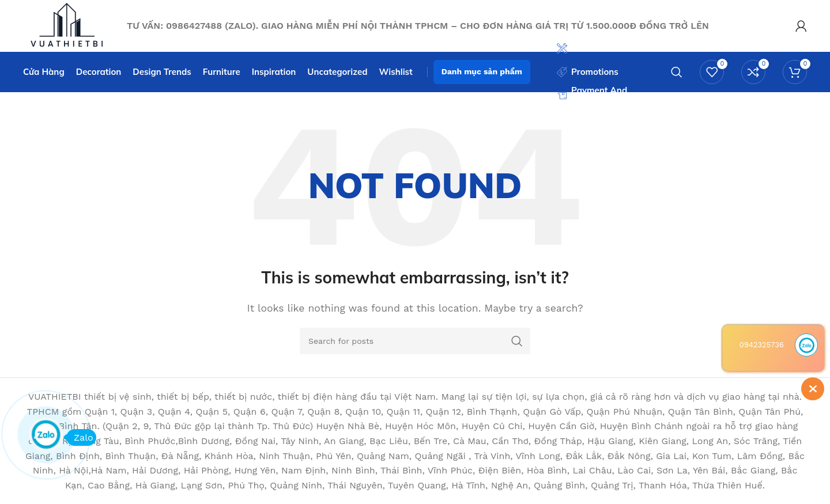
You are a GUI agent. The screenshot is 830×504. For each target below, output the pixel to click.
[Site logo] (69, 25)
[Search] (677, 72)
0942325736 (762, 345)
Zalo (80, 437)
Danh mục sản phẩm (482, 71)
